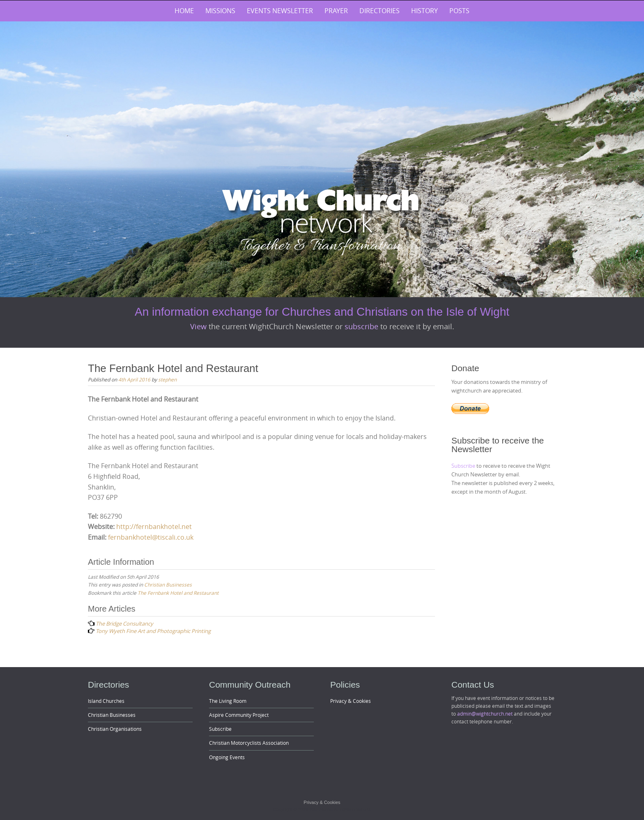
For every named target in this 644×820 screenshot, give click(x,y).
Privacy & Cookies (351, 701)
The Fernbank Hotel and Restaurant (178, 593)
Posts (459, 11)
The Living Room (228, 701)
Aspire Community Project (239, 715)
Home (184, 11)
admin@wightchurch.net (485, 714)
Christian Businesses (168, 584)
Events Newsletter (280, 11)
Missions (220, 11)
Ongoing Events (227, 757)
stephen (167, 379)
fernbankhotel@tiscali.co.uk (151, 537)
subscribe (362, 326)
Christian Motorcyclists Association (249, 743)
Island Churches (106, 701)
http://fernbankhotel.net (154, 527)
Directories (379, 11)
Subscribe (464, 466)
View (199, 326)
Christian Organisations (115, 729)
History (424, 11)
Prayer (336, 11)
